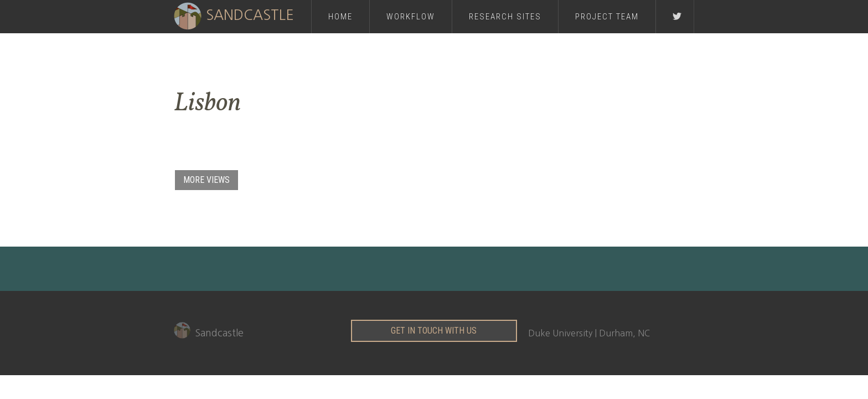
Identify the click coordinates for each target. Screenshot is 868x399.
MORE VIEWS (206, 180)
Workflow (411, 17)
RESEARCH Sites (505, 17)
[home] (242, 15)
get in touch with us (434, 331)
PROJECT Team (607, 17)
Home (340, 17)
